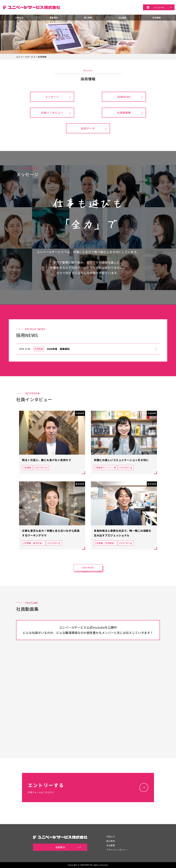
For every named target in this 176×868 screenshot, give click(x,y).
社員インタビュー (52, 113)
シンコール (163, 7)
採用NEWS (124, 97)
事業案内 (54, 18)
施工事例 (88, 18)
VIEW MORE (88, 568)
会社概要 (122, 18)
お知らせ (19, 18)
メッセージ (52, 97)
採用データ (88, 128)
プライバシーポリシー (117, 850)
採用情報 (157, 18)
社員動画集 (124, 113)
